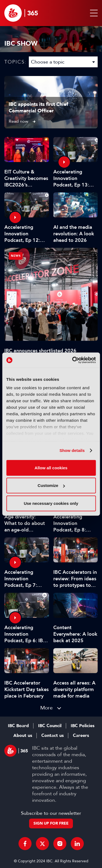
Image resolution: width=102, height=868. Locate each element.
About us (23, 736)
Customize (51, 485)
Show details (72, 450)
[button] (93, 13)
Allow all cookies (51, 468)
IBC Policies (83, 726)
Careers (81, 736)
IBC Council (50, 726)
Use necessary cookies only (51, 503)
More (47, 708)
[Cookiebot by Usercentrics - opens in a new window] (73, 360)
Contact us (52, 736)
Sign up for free (51, 823)
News (16, 256)
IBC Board (18, 726)
